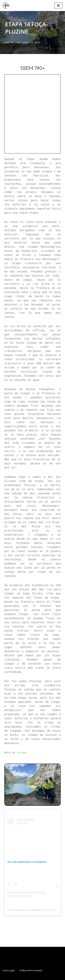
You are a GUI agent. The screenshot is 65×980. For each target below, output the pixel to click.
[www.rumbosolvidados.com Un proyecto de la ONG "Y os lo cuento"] (6, 6)
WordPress (48, 977)
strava (21, 753)
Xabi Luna (15, 42)
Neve (13, 977)
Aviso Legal (8, 970)
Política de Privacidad (31, 970)
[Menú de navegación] (58, 6)
